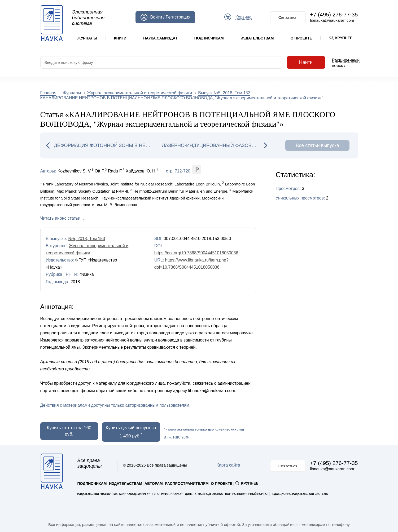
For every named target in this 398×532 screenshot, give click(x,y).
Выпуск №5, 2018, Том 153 (224, 93)
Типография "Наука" (167, 494)
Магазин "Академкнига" (132, 494)
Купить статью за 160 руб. (69, 431)
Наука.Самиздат (160, 38)
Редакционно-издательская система (299, 494)
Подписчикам (209, 38)
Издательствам (257, 38)
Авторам (154, 484)
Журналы (87, 38)
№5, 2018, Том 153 (87, 239)
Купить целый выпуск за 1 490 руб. (131, 432)
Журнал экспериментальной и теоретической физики (139, 93)
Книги (120, 38)
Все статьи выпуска (317, 145)
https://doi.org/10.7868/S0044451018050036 (196, 253)
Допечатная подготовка (204, 494)
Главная (48, 93)
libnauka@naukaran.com (332, 20)
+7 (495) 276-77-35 (334, 14)
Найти (306, 62)
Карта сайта (228, 465)
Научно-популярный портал (247, 494)
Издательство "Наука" (94, 494)
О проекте (301, 38)
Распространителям (187, 484)
